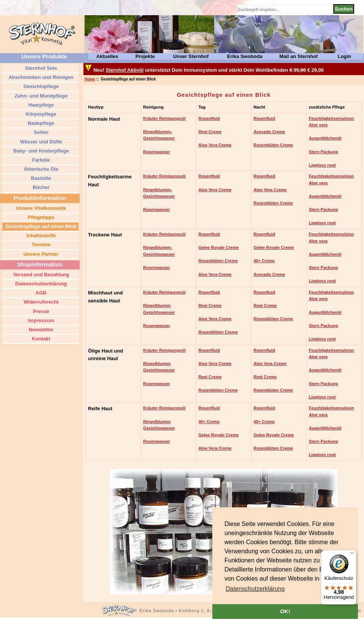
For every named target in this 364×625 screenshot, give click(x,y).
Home (90, 79)
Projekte (145, 56)
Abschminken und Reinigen (40, 77)
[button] (255, 589)
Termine (40, 245)
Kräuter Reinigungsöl (165, 118)
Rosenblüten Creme (273, 145)
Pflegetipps (41, 217)
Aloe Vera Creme (215, 145)
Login (344, 56)
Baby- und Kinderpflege (40, 151)
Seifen (40, 132)
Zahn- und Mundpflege (40, 96)
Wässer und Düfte (40, 142)
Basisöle (40, 178)
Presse (40, 311)
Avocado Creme (269, 132)
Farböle (40, 160)
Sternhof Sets (40, 68)
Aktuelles (107, 56)
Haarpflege (40, 105)
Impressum (40, 320)
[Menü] (352, 555)
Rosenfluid (209, 118)
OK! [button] (285, 611)
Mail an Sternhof (299, 56)
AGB (40, 293)
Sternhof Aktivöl (125, 70)
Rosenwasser (157, 152)
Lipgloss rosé (322, 165)
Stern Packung (323, 152)
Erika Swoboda (245, 56)
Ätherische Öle (40, 169)
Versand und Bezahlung (40, 275)
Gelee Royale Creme (218, 247)
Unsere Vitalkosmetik (40, 208)
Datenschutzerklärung (40, 284)
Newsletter (40, 330)
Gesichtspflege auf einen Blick (40, 226)
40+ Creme (264, 261)
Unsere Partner (40, 254)
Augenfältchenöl (325, 138)
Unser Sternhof (191, 56)
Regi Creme (210, 132)
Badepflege (41, 123)
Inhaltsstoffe (40, 235)
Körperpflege (40, 114)
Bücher (40, 187)
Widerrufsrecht (41, 302)
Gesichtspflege (40, 86)
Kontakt (41, 339)
